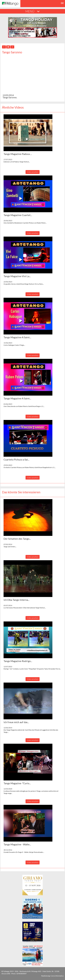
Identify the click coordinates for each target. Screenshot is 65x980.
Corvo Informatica (57, 976)
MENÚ (32, 11)
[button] (28, 133)
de (62, 3)
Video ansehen (33, 172)
